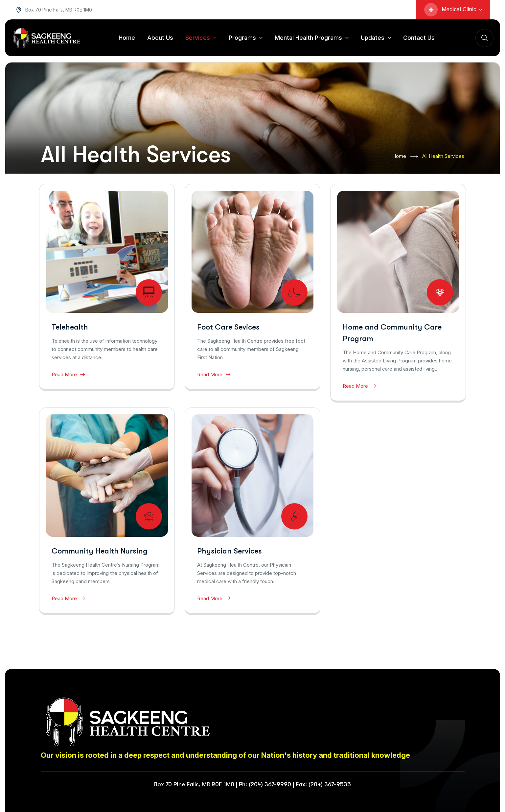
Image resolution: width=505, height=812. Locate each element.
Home (405, 156)
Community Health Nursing (100, 551)
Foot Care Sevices (228, 327)
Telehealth (70, 327)
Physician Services (230, 551)
